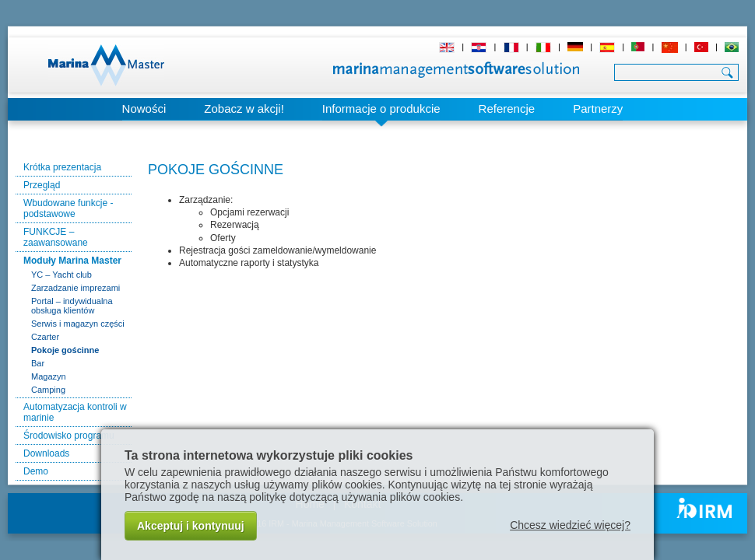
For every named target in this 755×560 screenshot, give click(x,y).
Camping (48, 390)
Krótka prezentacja (62, 167)
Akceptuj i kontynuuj (191, 526)
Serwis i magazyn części (78, 324)
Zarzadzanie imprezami (75, 288)
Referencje (507, 108)
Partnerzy (598, 108)
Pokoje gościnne (65, 350)
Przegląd (42, 185)
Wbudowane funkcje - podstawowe (68, 208)
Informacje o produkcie (381, 108)
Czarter (45, 337)
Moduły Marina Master (72, 261)
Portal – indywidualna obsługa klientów (72, 306)
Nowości (144, 108)
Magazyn (49, 376)
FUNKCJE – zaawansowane (56, 237)
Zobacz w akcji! (244, 108)
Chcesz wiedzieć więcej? (570, 525)
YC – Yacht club (61, 275)
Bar (38, 363)
